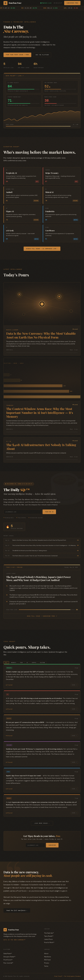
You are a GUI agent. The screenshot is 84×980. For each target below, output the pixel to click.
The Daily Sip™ (49, 933)
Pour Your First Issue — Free (17, 55)
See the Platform (42, 55)
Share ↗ (74, 685)
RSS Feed (47, 960)
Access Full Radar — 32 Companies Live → (42, 249)
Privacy (47, 963)
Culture (42, 663)
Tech (21, 663)
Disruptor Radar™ (9, 957)
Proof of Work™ (49, 943)
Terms (46, 966)
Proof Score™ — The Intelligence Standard (67, 976)
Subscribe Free (72, 3)
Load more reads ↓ (42, 823)
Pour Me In (49, 512)
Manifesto (48, 957)
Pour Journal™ (8, 963)
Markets (14, 663)
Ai (27, 663)
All (6, 663)
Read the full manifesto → (17, 911)
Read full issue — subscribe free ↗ (42, 616)
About (46, 954)
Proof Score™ (8, 960)
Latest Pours (48, 940)
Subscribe (52, 845)
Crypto (34, 663)
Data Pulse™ (8, 954)
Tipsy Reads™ (49, 936)
